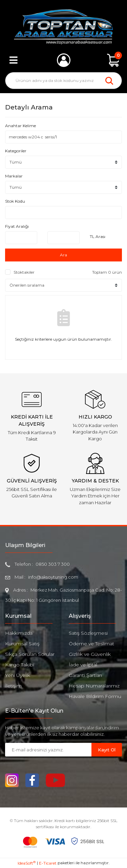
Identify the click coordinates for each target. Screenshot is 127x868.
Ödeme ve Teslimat (91, 644)
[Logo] (63, 27)
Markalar (14, 176)
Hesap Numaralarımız (94, 686)
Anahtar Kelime (20, 126)
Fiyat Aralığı (17, 226)
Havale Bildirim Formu (95, 696)
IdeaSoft (27, 863)
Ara (63, 255)
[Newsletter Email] (48, 750)
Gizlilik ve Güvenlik (90, 654)
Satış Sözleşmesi (88, 633)
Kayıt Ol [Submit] (107, 750)
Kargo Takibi (20, 665)
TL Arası (98, 236)
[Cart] (113, 60)
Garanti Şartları (85, 675)
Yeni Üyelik (18, 675)
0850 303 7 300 (53, 564)
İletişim (13, 686)
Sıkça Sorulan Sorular (30, 654)
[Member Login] (64, 60)
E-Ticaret (48, 863)
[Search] (63, 81)
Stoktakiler (24, 272)
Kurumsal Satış (22, 644)
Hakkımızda (19, 633)
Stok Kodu (15, 201)
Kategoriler (16, 151)
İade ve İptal (83, 665)
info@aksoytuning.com (53, 577)
